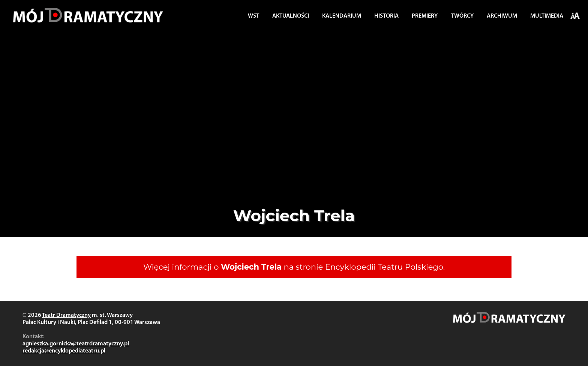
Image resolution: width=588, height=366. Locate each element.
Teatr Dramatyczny (66, 315)
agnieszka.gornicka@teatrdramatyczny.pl (76, 344)
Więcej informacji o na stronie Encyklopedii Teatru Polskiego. (294, 267)
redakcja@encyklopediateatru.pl (64, 351)
